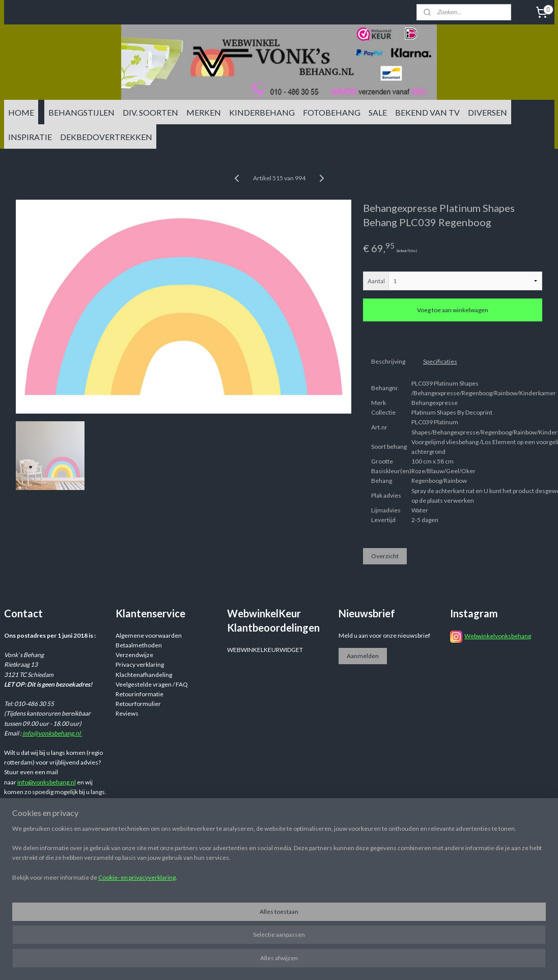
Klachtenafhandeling (144, 675)
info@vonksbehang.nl (52, 733)
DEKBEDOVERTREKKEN (106, 137)
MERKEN (204, 112)
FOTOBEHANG (332, 112)
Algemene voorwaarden (149, 635)
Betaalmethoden (139, 645)
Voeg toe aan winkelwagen (453, 310)
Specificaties (440, 361)
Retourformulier (138, 704)
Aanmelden (363, 656)
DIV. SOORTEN (150, 112)
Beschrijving (388, 361)
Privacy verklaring (140, 664)
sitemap (339, 868)
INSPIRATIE (30, 137)
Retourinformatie (139, 694)
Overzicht (385, 556)
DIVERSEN (487, 112)
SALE (378, 112)
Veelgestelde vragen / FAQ (152, 684)
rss (358, 868)
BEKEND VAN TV (427, 112)
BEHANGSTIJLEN (81, 112)
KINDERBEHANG (262, 112)
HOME (21, 112)
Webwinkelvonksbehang (498, 636)
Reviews (127, 713)
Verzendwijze (134, 655)
